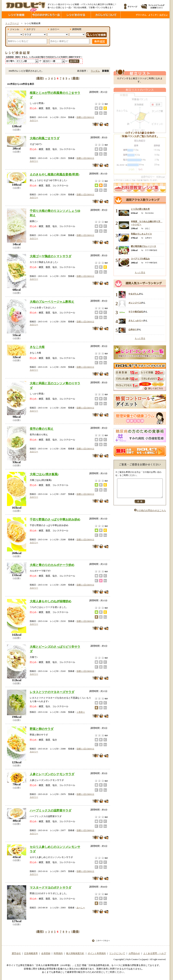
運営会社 (16, 953)
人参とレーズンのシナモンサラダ (52, 774)
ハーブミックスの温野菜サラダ (51, 810)
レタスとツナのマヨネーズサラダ (52, 692)
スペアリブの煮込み (140, 259)
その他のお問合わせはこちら (150, 514)
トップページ (12, 23)
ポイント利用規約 (97, 953)
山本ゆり (133, 329)
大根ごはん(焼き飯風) (44, 474)
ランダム (95, 71)
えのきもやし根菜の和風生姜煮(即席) (55, 174)
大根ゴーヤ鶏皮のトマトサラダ (51, 256)
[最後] (75, 78)
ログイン (164, 15)
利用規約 (58, 953)
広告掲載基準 (31, 953)
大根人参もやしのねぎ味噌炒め (51, 601)
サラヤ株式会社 (136, 312)
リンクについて (117, 953)
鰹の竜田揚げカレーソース (143, 246)
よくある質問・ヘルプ (155, 953)
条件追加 (100, 41)
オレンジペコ (135, 303)
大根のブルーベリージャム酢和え (52, 302)
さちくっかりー (136, 321)
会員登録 (46, 953)
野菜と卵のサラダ (42, 729)
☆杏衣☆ (81, 712)
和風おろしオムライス (141, 234)
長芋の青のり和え (42, 429)
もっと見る (140, 272)
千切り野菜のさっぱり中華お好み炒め (55, 519)
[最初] (40, 78)
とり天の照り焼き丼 (140, 209)
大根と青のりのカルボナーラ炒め (52, 565)
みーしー (81, 908)
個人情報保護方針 (75, 953)
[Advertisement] (140, 44)
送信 (140, 505)
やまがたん (134, 294)
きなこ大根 (37, 347)
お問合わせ (134, 953)
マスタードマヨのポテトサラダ (51, 888)
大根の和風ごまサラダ (45, 138)
